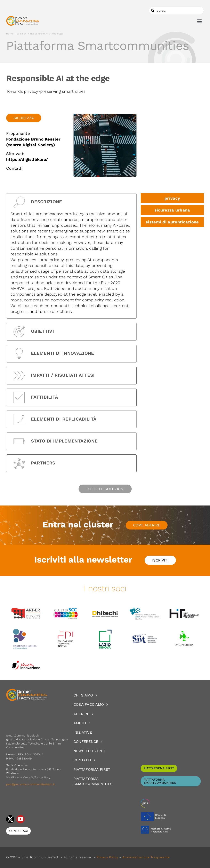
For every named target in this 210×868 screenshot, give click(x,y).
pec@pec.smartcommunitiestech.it (31, 784)
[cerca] (176, 10)
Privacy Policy (107, 857)
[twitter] (10, 819)
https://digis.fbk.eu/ (27, 159)
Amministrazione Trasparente (146, 857)
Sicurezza (24, 118)
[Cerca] (153, 10)
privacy (172, 198)
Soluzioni (22, 34)
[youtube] (21, 819)
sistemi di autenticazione (172, 222)
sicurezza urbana (172, 210)
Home (10, 34)
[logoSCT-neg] (27, 691)
